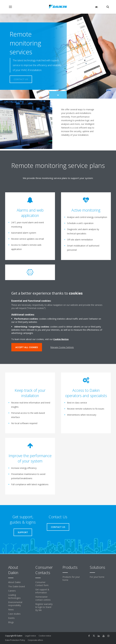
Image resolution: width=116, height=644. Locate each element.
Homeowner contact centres (43, 598)
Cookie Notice (61, 339)
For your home (97, 577)
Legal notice (31, 636)
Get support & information (42, 591)
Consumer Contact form (42, 584)
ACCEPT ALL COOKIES (27, 347)
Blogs (11, 622)
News (11, 609)
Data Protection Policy (15, 640)
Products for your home (71, 578)
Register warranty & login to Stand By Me (44, 607)
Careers (12, 591)
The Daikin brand (16, 586)
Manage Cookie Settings (62, 347)
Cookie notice (45, 636)
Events (11, 618)
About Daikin (14, 582)
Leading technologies (14, 596)
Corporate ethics (35, 640)
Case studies (14, 614)
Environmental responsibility (15, 604)
